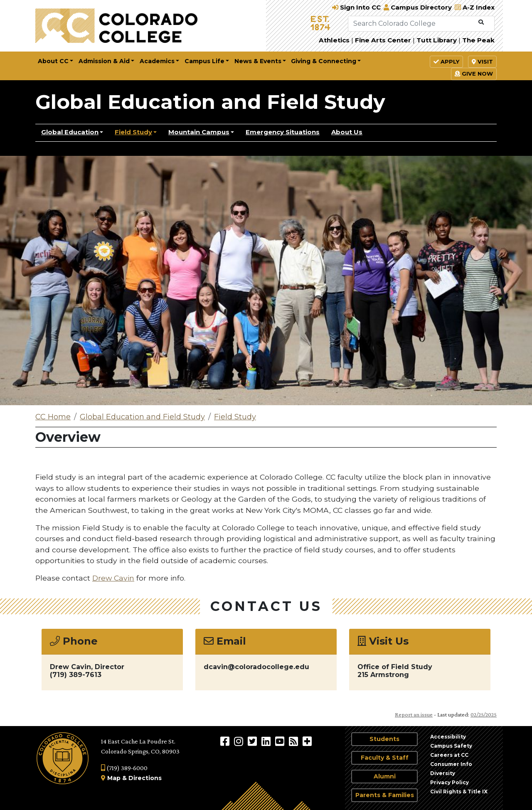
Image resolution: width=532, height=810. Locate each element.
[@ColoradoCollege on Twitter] (253, 741)
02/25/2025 (484, 714)
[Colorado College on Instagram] (240, 741)
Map (114, 778)
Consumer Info (451, 764)
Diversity (443, 773)
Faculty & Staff (385, 758)
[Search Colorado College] (411, 24)
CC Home (53, 417)
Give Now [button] (474, 74)
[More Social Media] (307, 741)
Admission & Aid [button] (104, 61)
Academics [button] (157, 61)
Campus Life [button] (204, 61)
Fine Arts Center (383, 40)
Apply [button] (446, 62)
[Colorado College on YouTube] (281, 741)
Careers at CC (449, 755)
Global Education (70, 132)
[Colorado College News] (294, 741)
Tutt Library (437, 40)
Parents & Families (385, 795)
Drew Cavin (113, 578)
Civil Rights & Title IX (459, 792)
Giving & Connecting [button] (324, 61)
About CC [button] (53, 61)
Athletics (334, 40)
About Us (347, 132)
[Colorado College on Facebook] (226, 741)
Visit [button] (482, 62)
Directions (145, 778)
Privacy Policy (449, 782)
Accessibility (448, 737)
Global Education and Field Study (210, 102)
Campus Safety (451, 746)
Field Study (133, 132)
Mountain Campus (199, 132)
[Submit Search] (481, 22)
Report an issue (414, 714)
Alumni (385, 776)
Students (384, 739)
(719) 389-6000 (124, 768)
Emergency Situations (283, 132)
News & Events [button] (258, 61)
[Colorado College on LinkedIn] (267, 741)
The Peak (478, 40)
